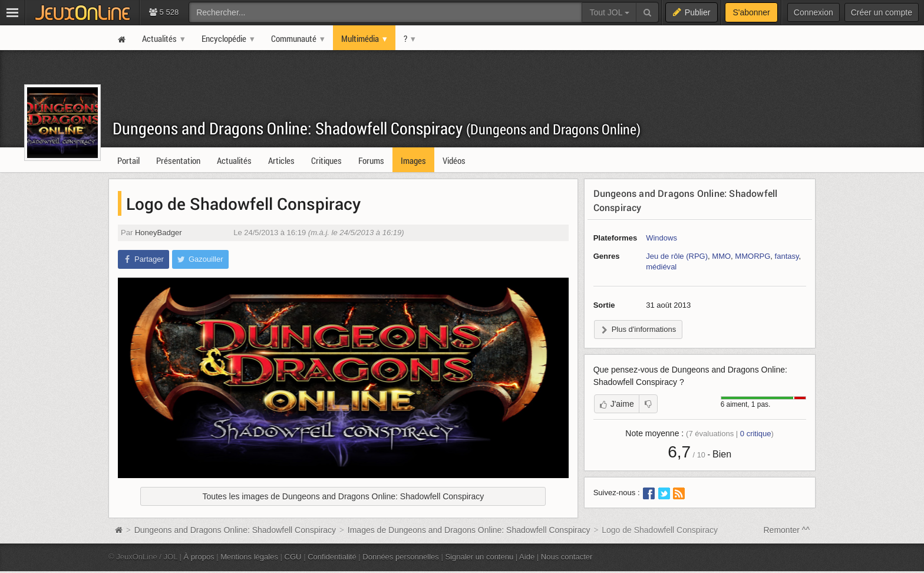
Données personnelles (401, 557)
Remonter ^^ (787, 530)
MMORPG (753, 256)
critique (756, 434)
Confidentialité (332, 557)
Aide (527, 557)
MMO (721, 256)
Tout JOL (609, 12)
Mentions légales (249, 557)
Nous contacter (567, 557)
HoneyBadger (159, 233)
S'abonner (751, 12)
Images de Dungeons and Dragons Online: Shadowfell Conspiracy (469, 530)
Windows (661, 238)
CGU (293, 557)
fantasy (787, 256)
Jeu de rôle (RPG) (677, 256)
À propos (199, 557)
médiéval (661, 267)
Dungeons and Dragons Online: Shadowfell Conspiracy (377, 128)
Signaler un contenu (479, 557)
